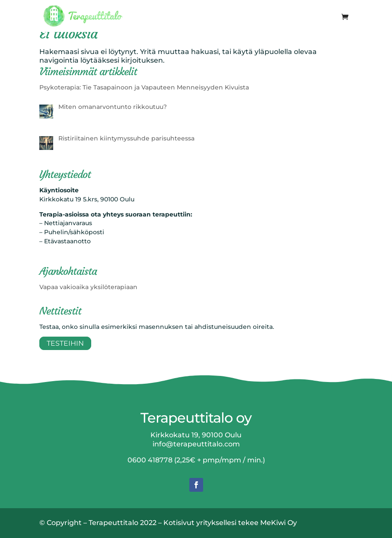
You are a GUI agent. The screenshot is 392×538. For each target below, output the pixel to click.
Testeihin (65, 343)
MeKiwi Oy (279, 523)
